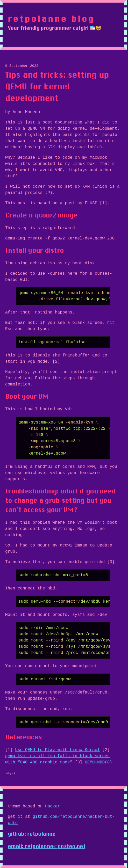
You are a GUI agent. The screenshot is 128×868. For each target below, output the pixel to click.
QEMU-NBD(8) (98, 762)
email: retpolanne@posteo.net (47, 846)
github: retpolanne (32, 834)
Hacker (53, 806)
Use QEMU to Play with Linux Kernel (57, 750)
